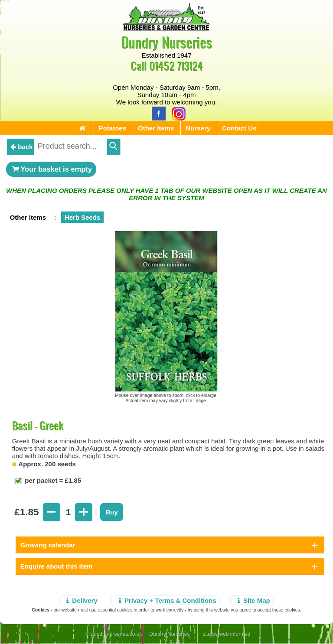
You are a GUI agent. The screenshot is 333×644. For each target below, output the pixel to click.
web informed (235, 634)
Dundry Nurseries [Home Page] (167, 42)
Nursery (198, 128)
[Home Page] (166, 28)
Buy (111, 512)
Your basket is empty (51, 169)
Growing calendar (48, 545)
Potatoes (113, 128)
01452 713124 (176, 66)
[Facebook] (157, 113)
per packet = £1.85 (52, 480)
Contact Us (239, 128)
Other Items (156, 128)
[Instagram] (176, 113)
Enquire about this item (57, 566)
